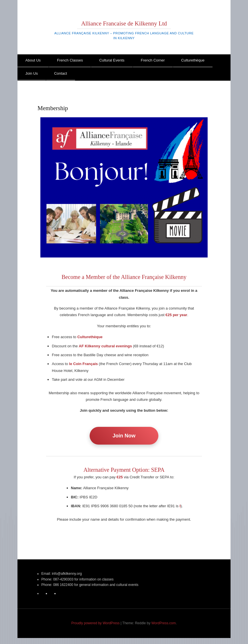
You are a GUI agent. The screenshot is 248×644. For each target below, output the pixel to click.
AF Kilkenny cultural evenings (105, 346)
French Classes (70, 60)
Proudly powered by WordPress (96, 623)
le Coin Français (83, 364)
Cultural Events (112, 60)
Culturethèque (193, 60)
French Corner (153, 60)
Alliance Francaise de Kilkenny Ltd (124, 23)
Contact (61, 73)
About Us (33, 60)
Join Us (32, 73)
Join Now (124, 436)
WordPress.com (164, 623)
